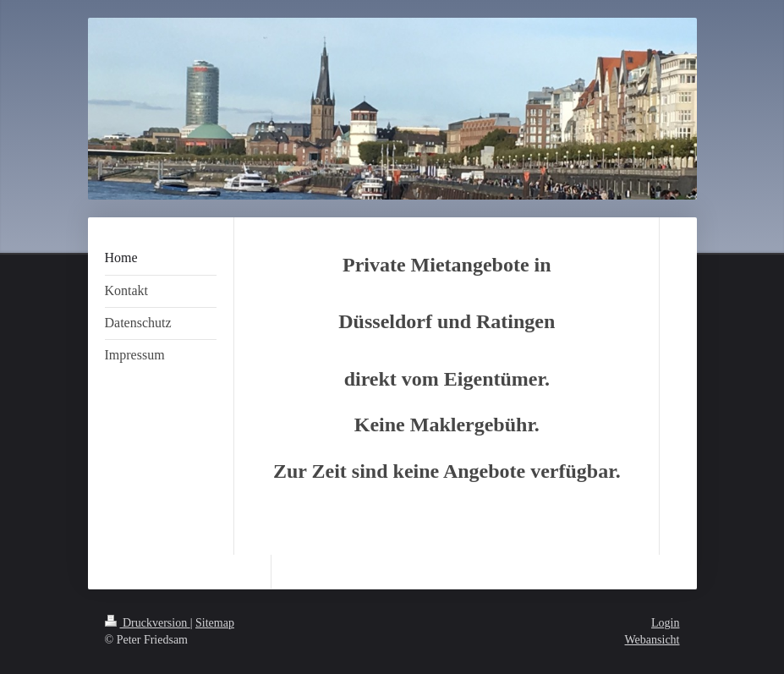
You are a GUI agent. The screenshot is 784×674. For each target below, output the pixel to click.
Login (665, 623)
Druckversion (148, 623)
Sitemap (215, 623)
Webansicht (652, 640)
